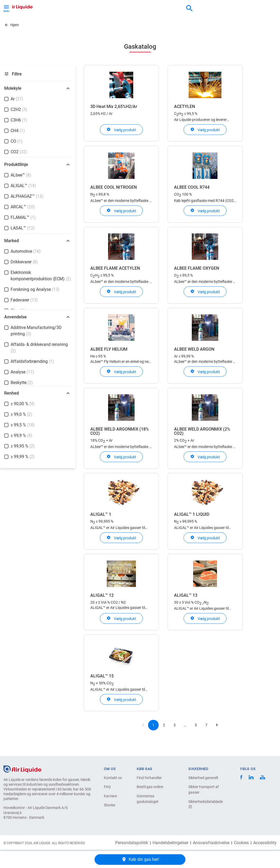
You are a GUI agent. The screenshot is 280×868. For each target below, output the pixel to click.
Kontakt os (113, 778)
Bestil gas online (150, 787)
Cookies (241, 843)
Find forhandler (149, 778)
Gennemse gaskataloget (148, 799)
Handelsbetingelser (170, 843)
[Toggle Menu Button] (6, 8)
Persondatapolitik (132, 843)
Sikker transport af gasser (204, 790)
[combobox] (189, 8)
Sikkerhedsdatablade (206, 804)
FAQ (107, 787)
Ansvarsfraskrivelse (211, 843)
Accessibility (265, 843)
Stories (110, 805)
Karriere (110, 796)
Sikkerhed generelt (203, 778)
